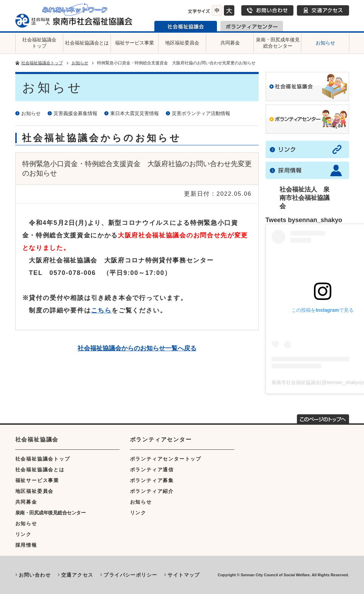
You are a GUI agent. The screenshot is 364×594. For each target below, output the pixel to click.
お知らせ (325, 43)
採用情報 (26, 545)
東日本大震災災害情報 (135, 113)
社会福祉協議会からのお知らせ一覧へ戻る (137, 348)
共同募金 (230, 43)
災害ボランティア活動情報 (201, 113)
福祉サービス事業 (135, 43)
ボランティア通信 (152, 470)
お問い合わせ (267, 10)
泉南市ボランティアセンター (252, 26)
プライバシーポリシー (130, 575)
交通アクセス (323, 10)
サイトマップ (184, 575)
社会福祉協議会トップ (39, 43)
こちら (101, 310)
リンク (23, 534)
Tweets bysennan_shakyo (304, 220)
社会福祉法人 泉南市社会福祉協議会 (305, 198)
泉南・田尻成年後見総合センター (278, 43)
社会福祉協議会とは (87, 43)
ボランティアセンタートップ (166, 459)
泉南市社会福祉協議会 (186, 26)
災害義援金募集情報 (75, 113)
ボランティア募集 (152, 480)
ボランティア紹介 (152, 491)
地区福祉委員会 (182, 43)
